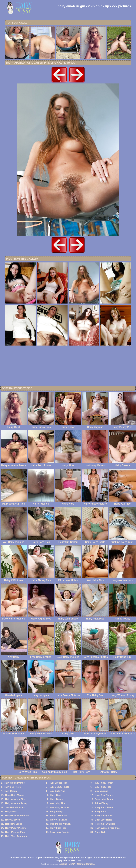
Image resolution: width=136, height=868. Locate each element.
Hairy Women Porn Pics (107, 828)
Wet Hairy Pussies (59, 807)
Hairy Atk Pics (13, 820)
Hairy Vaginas (101, 791)
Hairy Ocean (10, 791)
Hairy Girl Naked (59, 820)
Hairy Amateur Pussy (16, 803)
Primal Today (102, 803)
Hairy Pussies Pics (15, 832)
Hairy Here (100, 812)
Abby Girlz (100, 832)
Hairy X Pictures (58, 816)
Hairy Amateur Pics (15, 799)
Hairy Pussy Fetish (103, 783)
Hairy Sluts (11, 812)
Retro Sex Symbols (105, 824)
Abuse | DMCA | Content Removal (78, 864)
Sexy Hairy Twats (104, 799)
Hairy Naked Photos (14, 783)
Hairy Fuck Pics (58, 828)
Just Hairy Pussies (15, 807)
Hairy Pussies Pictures (17, 816)
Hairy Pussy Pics (103, 787)
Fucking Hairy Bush (60, 824)
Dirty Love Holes (104, 820)
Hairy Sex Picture (104, 795)
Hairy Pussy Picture (15, 828)
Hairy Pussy (56, 812)
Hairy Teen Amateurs (16, 836)
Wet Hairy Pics (58, 803)
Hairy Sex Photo (12, 787)
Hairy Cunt (56, 795)
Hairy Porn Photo (104, 807)
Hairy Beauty (57, 799)
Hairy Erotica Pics (58, 783)
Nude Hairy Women (15, 795)
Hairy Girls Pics (57, 791)
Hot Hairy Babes (14, 824)
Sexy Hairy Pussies (60, 832)
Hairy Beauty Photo (59, 787)
